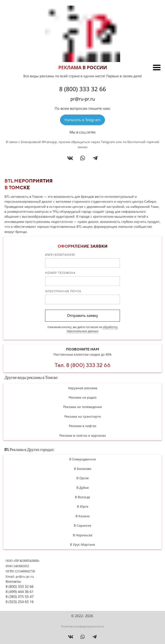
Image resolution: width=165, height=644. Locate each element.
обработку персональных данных (92, 329)
